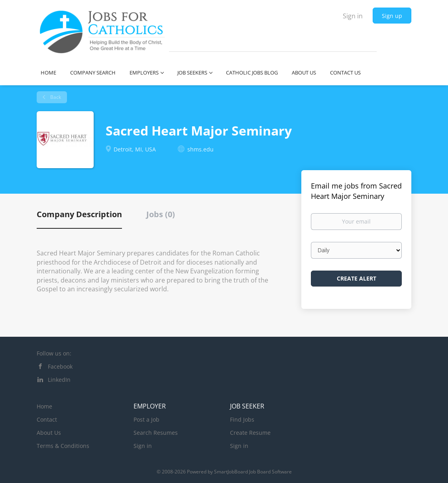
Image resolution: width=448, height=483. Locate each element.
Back (55, 97)
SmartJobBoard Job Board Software (253, 472)
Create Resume (250, 433)
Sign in (353, 16)
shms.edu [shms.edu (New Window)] (200, 149)
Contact (47, 419)
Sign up (392, 16)
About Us (49, 433)
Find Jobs (242, 419)
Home (44, 406)
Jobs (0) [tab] (161, 214)
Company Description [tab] (79, 214)
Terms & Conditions (63, 446)
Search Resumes (156, 433)
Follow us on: (54, 353)
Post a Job (146, 419)
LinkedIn (59, 380)
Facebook (60, 366)
